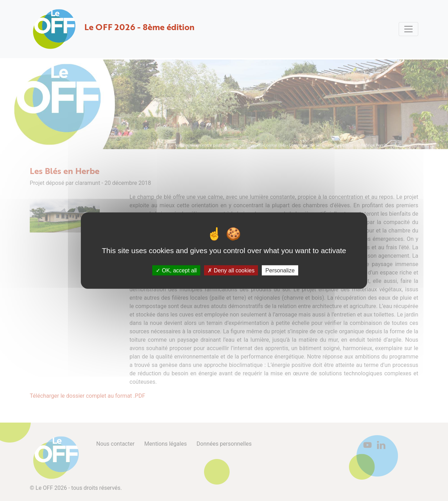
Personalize (280, 270)
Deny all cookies (231, 270)
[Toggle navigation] (408, 29)
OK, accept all (176, 270)
